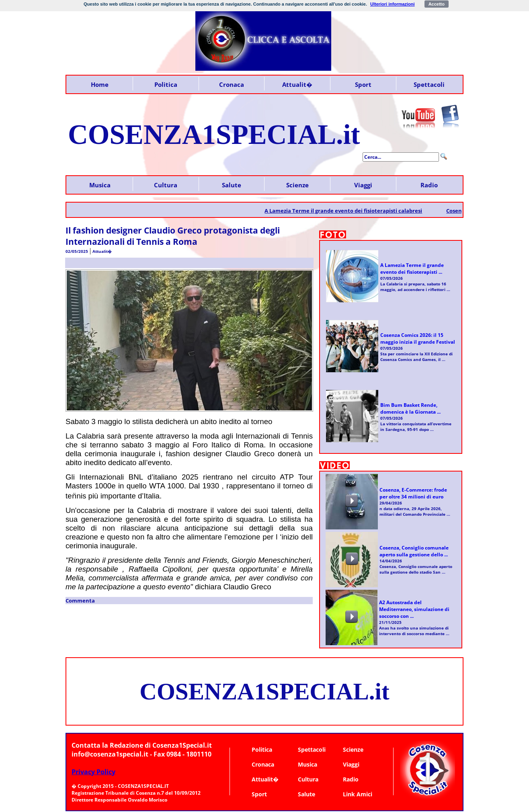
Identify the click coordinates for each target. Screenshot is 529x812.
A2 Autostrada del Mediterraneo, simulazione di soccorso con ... (414, 609)
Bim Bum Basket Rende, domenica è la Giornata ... (410, 408)
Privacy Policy (93, 772)
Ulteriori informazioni (393, 4)
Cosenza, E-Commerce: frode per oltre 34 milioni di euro (413, 493)
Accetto (437, 4)
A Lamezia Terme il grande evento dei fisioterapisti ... (412, 269)
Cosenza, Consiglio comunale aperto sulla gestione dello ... (414, 551)
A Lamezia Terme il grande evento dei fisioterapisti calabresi (349, 211)
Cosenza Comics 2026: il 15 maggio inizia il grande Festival (418, 338)
